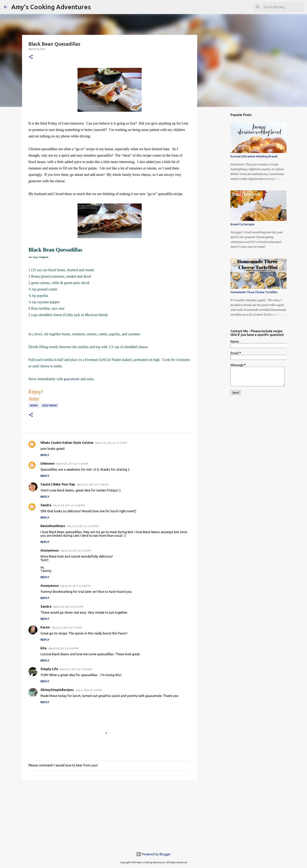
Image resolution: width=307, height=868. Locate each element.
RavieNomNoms (53, 526)
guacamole (72, 379)
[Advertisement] (110, 814)
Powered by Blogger (153, 854)
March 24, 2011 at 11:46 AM (93, 484)
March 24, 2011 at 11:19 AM (111, 443)
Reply (45, 455)
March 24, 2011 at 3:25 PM (68, 607)
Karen (45, 627)
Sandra (46, 505)
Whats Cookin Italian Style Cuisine (67, 443)
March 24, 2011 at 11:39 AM (72, 464)
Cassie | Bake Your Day (58, 484)
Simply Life (49, 669)
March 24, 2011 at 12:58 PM (69, 505)
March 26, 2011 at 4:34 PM (63, 648)
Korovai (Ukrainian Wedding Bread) (254, 156)
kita (43, 648)
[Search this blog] (283, 7)
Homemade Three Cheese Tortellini (254, 292)
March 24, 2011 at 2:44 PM (75, 586)
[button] (31, 57)
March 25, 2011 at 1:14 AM (66, 627)
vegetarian (49, 405)
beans (34, 405)
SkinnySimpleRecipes (57, 690)
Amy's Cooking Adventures (51, 7)
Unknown (47, 463)
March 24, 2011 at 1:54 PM (75, 551)
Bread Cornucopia (242, 224)
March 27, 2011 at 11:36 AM (76, 669)
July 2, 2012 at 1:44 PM (88, 690)
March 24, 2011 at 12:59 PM (82, 526)
